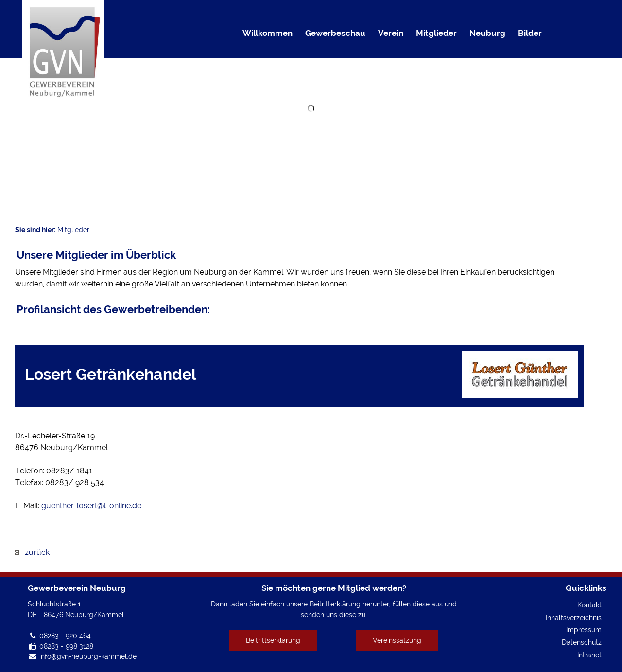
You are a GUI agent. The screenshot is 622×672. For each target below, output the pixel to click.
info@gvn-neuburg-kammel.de (88, 656)
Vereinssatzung (397, 640)
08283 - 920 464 (65, 635)
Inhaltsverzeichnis (574, 617)
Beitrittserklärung (273, 640)
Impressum (584, 630)
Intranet (589, 655)
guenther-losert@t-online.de (91, 506)
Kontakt (589, 605)
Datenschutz (582, 642)
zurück (32, 552)
